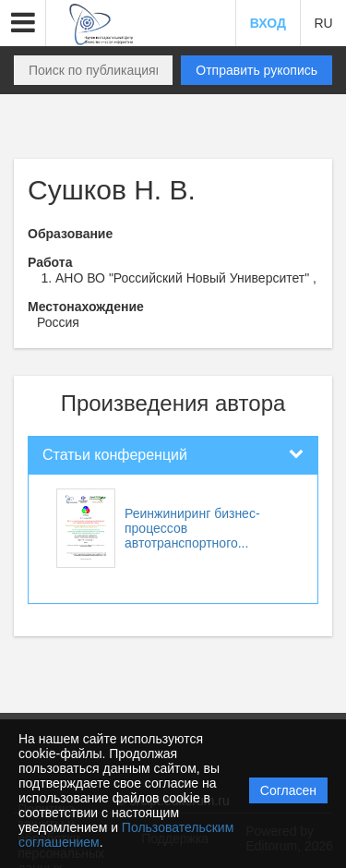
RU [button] (323, 23)
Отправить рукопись (257, 70)
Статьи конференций (115, 455)
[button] (23, 23)
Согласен (288, 790)
